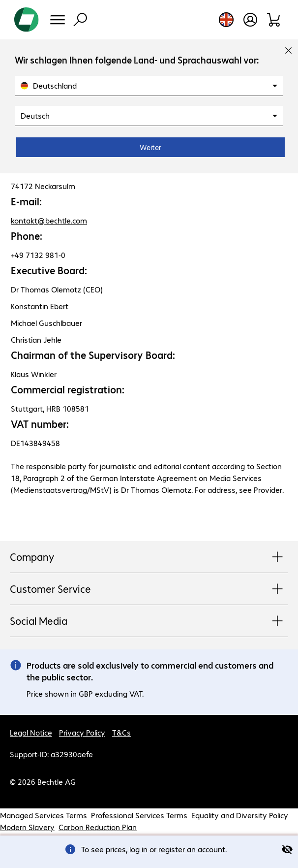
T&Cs (121, 732)
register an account (192, 849)
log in (138, 849)
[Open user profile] (250, 20)
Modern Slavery (27, 827)
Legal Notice (31, 732)
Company (149, 557)
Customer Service (149, 589)
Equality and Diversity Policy (240, 815)
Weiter (150, 147)
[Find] (80, 20)
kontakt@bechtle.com (49, 220)
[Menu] (58, 20)
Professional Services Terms (139, 815)
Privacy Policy (82, 732)
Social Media (149, 621)
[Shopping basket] (274, 20)
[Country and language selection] (226, 20)
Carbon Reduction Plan (98, 827)
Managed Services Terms (44, 815)
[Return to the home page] (27, 20)
